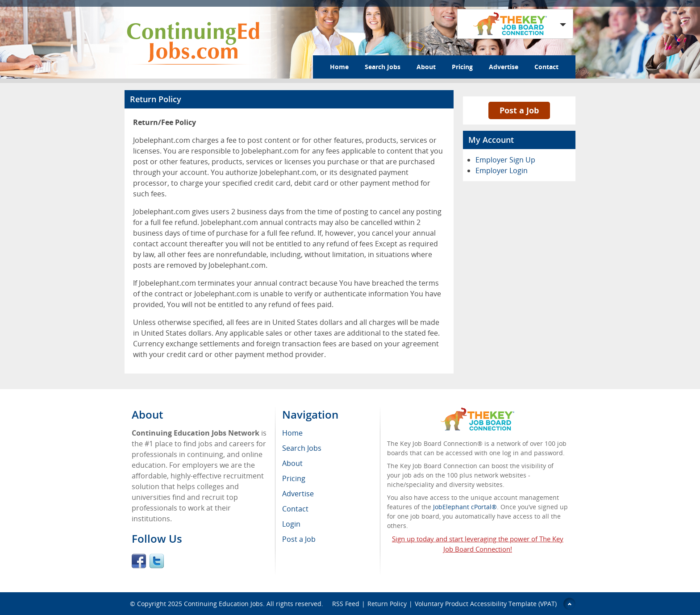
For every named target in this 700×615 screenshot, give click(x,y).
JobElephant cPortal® (465, 507)
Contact (546, 67)
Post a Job (519, 110)
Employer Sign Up (505, 160)
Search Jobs (383, 67)
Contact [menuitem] (295, 509)
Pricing (462, 67)
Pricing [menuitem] (294, 478)
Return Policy (387, 604)
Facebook (139, 561)
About (426, 67)
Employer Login (502, 170)
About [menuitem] (292, 463)
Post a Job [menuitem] (299, 539)
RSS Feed (346, 604)
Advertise (504, 67)
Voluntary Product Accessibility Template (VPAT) (486, 604)
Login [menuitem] (291, 524)
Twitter (157, 561)
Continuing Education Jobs (223, 604)
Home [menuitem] (292, 433)
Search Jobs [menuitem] (302, 448)
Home (339, 67)
